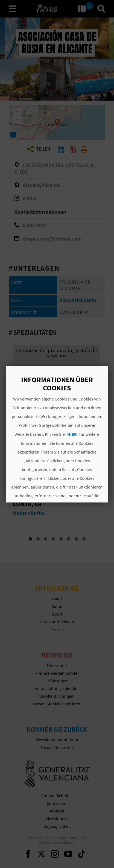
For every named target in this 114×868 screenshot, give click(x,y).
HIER (72, 434)
